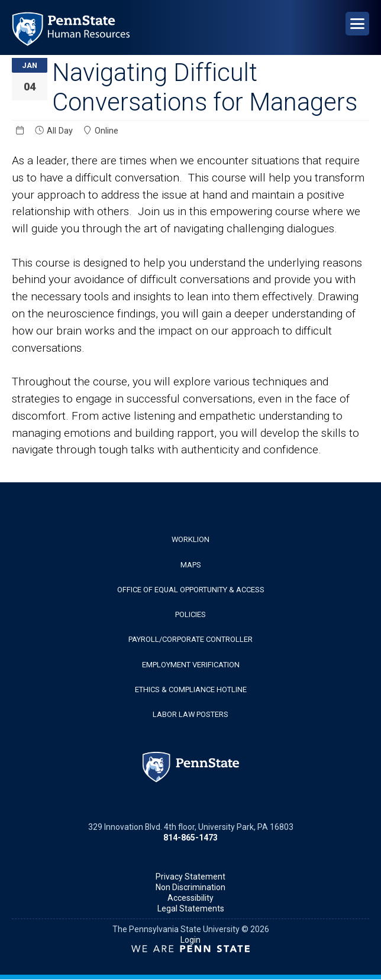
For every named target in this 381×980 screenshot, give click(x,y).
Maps (191, 565)
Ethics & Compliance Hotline (191, 689)
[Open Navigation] (357, 24)
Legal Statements (191, 908)
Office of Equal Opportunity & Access (191, 590)
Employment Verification (191, 665)
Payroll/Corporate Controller (190, 639)
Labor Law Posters (190, 714)
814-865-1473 (190, 838)
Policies (190, 614)
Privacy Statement (190, 877)
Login (190, 940)
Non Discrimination (190, 887)
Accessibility (190, 898)
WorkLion (190, 539)
